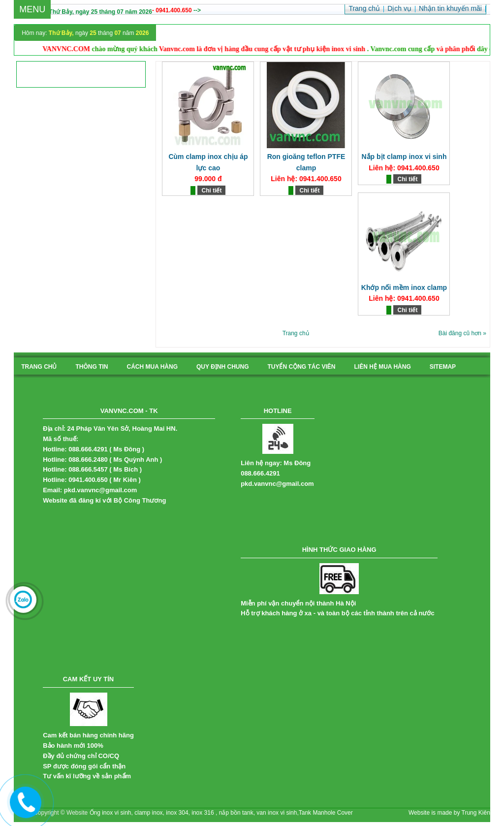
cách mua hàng (152, 367)
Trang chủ (296, 333)
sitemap (443, 367)
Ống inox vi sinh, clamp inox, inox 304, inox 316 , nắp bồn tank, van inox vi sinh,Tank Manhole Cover (221, 813)
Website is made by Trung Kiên (449, 813)
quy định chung (222, 367)
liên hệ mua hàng (383, 367)
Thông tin (92, 367)
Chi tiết (211, 191)
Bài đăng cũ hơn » (462, 333)
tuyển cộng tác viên (301, 367)
